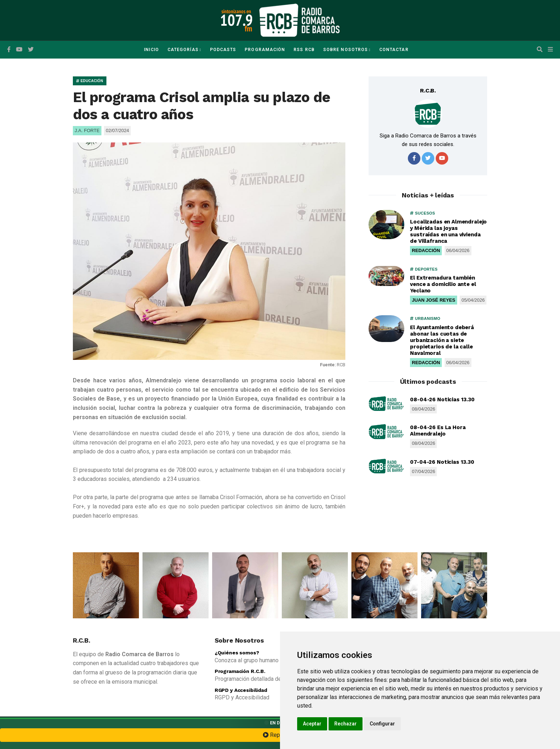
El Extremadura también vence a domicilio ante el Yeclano (443, 284)
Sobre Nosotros (346, 50)
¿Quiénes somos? (237, 653)
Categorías (183, 50)
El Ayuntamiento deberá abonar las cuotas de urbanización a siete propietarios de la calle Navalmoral (442, 340)
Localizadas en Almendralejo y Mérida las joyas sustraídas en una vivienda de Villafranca (448, 231)
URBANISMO (425, 318)
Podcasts (223, 50)
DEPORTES (424, 269)
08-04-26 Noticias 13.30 (442, 399)
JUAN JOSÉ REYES (433, 300)
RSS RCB (304, 50)
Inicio (151, 50)
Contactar (394, 50)
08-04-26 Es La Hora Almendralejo (438, 431)
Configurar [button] (382, 724)
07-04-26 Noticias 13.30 (442, 462)
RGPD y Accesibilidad (241, 690)
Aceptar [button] (312, 724)
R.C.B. (428, 91)
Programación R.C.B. (240, 671)
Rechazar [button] (346, 724)
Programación (265, 50)
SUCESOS (422, 213)
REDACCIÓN (426, 250)
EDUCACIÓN (90, 81)
